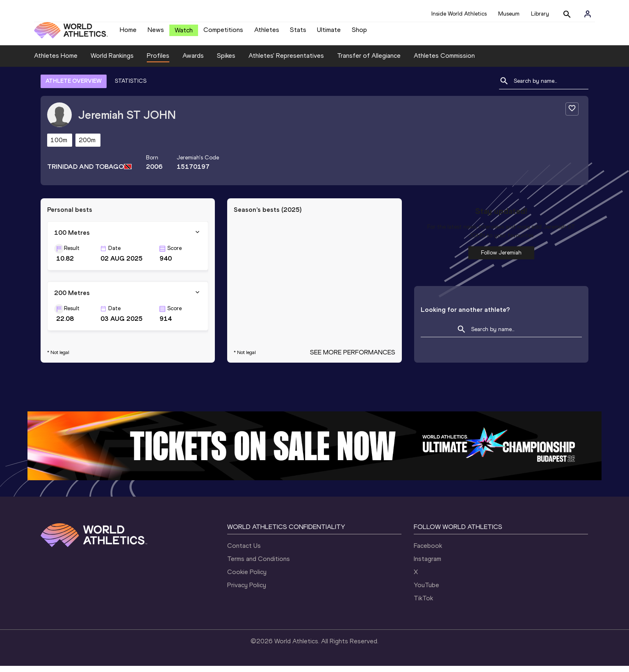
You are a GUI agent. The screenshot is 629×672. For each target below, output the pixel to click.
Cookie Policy (247, 578)
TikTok (423, 604)
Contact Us (244, 552)
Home (128, 33)
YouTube (426, 591)
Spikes (226, 62)
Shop (359, 33)
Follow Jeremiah (501, 259)
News (156, 33)
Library (540, 14)
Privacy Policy (247, 591)
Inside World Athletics (459, 14)
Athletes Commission (444, 62)
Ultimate (329, 33)
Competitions (223, 33)
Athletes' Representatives (286, 62)
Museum (509, 14)
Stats (298, 33)
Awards (193, 62)
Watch (184, 33)
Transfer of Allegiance (369, 62)
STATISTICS (131, 87)
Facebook (428, 552)
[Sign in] (588, 14)
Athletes (267, 33)
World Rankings (112, 62)
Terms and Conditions (259, 565)
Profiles (158, 62)
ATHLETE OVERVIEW (74, 87)
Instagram (427, 565)
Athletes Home (56, 62)
